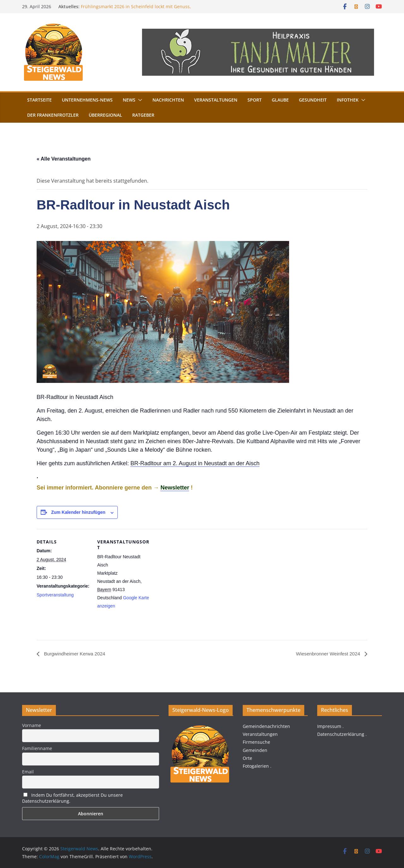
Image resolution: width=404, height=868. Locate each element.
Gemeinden (255, 750)
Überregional (105, 115)
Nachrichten (168, 100)
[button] (139, 100)
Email (28, 772)
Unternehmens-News (87, 100)
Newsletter (175, 488)
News (129, 100)
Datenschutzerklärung (341, 734)
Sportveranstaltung (55, 595)
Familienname (37, 748)
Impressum (329, 726)
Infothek (348, 100)
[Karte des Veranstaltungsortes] (191, 573)
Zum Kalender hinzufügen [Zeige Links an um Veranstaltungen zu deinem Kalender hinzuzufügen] (78, 512)
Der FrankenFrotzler (53, 115)
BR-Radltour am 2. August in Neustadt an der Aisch (195, 463)
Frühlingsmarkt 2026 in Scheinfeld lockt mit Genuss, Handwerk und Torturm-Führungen (136, 10)
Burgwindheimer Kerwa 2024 (76, 654)
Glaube (280, 100)
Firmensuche (256, 742)
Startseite (39, 100)
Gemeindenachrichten (266, 726)
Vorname (32, 725)
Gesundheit (313, 100)
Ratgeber (143, 115)
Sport (255, 100)
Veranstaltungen (216, 100)
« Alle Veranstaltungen (64, 159)
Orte (247, 758)
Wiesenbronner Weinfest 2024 (327, 654)
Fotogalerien (256, 766)
